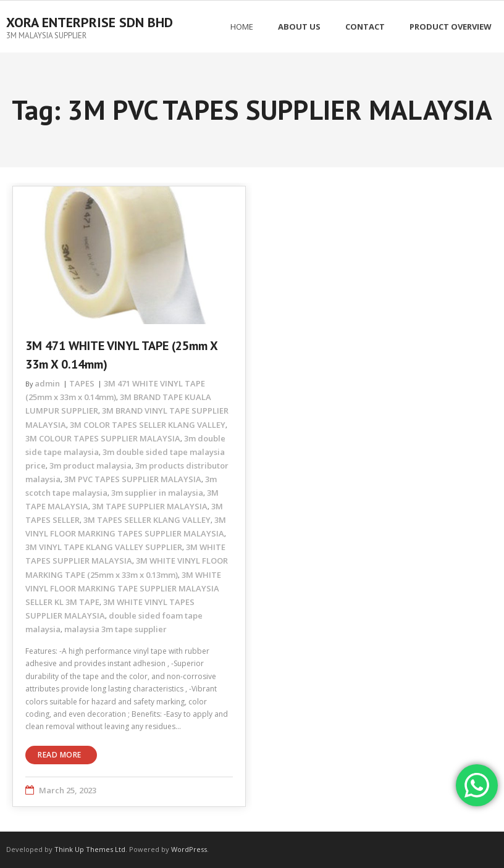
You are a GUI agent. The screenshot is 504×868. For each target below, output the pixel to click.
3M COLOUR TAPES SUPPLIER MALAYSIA (103, 438)
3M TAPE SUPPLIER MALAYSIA (150, 506)
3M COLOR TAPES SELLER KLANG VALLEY (148, 425)
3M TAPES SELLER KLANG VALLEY (147, 520)
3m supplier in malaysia (157, 493)
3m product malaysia (90, 465)
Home (242, 27)
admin (47, 383)
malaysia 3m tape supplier (115, 629)
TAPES (82, 383)
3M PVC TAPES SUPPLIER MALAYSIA (133, 479)
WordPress (189, 849)
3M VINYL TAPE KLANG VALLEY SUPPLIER (104, 547)
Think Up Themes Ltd (90, 849)
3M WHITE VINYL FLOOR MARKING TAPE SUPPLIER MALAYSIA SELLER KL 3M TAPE (123, 588)
